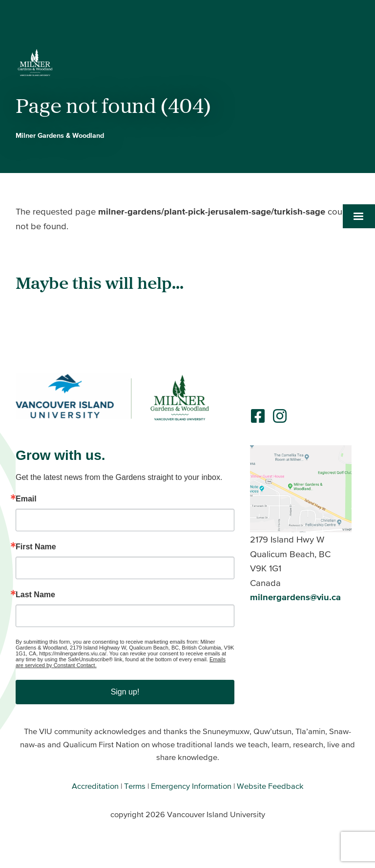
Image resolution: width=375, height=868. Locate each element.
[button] (359, 216)
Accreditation (95, 786)
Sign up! (125, 692)
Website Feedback (270, 786)
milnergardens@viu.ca (295, 597)
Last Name (35, 595)
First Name (36, 547)
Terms (135, 786)
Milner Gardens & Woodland (60, 135)
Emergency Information (191, 786)
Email (26, 499)
